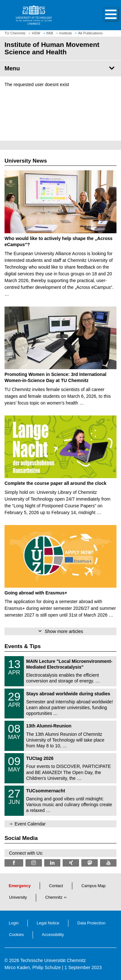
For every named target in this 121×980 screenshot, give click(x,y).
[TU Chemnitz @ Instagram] (34, 863)
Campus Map (93, 886)
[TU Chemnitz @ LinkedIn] (52, 863)
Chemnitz (54, 897)
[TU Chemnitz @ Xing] (71, 863)
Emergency (20, 886)
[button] (104, 15)
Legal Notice (48, 923)
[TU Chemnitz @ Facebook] (14, 863)
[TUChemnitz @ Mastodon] (90, 863)
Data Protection (91, 923)
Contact (56, 886)
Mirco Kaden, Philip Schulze (33, 967)
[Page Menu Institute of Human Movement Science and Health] (60, 68)
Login (14, 923)
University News (26, 161)
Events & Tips (23, 646)
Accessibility (53, 935)
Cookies (16, 935)
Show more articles (64, 631)
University (18, 897)
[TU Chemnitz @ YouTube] (108, 863)
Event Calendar (30, 824)
